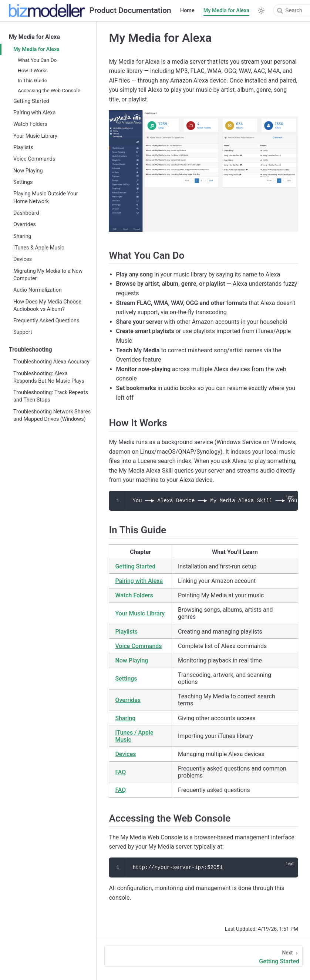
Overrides (25, 224)
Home (187, 11)
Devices (23, 259)
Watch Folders (30, 124)
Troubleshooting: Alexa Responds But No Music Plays (49, 377)
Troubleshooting (31, 350)
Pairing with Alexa (34, 113)
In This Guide (32, 80)
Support (23, 332)
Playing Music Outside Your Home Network (46, 197)
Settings (23, 182)
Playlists (23, 147)
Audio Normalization (38, 290)
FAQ (120, 772)
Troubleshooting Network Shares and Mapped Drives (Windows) (52, 415)
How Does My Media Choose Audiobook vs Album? (47, 306)
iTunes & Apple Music (39, 248)
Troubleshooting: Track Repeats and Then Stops (51, 396)
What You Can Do (37, 60)
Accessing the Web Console (49, 90)
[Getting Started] (203, 956)
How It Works (33, 70)
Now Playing (28, 171)
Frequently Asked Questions (46, 321)
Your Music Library (35, 136)
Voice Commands (34, 159)
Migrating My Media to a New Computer (48, 275)
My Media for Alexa (226, 11)
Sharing (22, 236)
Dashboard (26, 213)
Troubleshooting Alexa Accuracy (51, 362)
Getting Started (31, 101)
